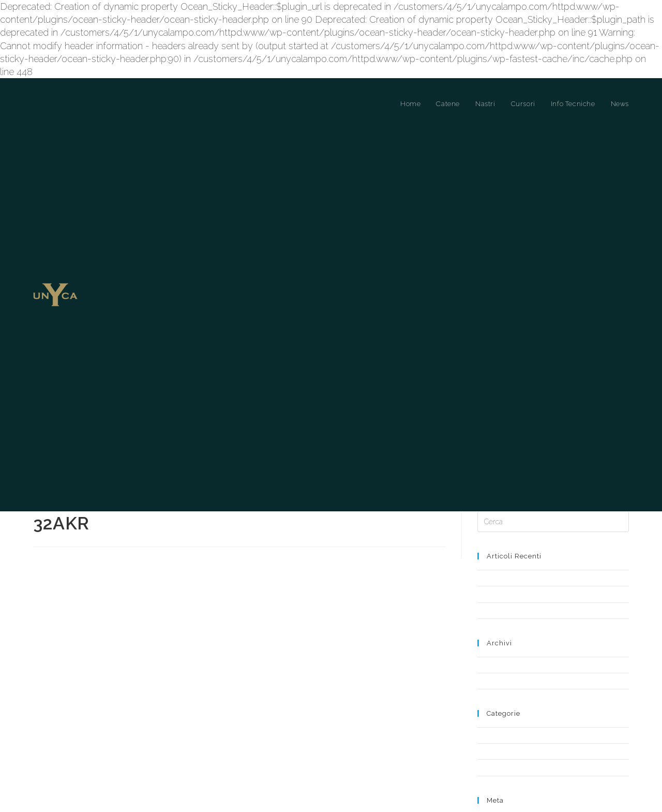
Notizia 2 (491, 551)
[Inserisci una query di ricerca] (553, 462)
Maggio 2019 (496, 605)
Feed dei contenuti (506, 768)
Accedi (488, 759)
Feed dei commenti (507, 778)
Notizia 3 (490, 518)
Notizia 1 (490, 534)
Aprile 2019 (494, 621)
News (486, 708)
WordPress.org (500, 787)
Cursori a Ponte (501, 676)
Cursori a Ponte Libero (511, 692)
